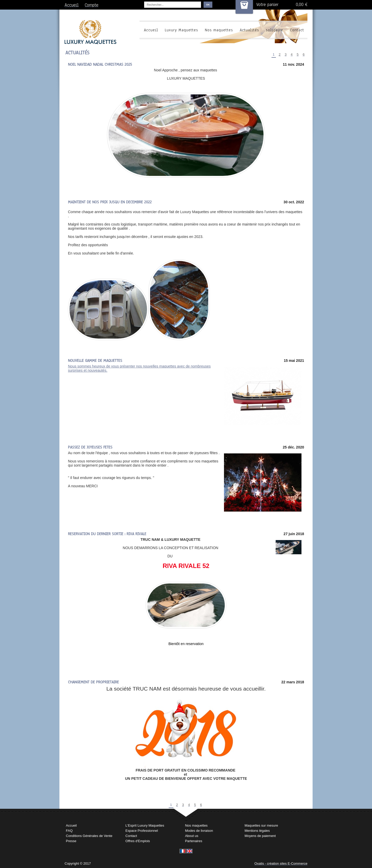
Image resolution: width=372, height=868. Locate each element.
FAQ (69, 831)
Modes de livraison (199, 831)
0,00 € (302, 5)
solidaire (274, 30)
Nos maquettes (219, 30)
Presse (71, 841)
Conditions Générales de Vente (89, 836)
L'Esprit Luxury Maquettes (145, 825)
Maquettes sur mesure (261, 825)
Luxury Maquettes (181, 30)
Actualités (249, 30)
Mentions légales (257, 831)
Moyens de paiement (260, 836)
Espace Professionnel (142, 831)
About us (192, 836)
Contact (297, 30)
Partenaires (193, 841)
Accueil (151, 30)
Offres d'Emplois (138, 841)
